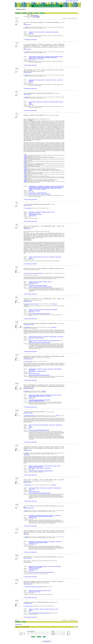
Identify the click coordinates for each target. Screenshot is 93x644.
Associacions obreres (39, 543)
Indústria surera (45, 515)
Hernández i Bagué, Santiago (29, 508)
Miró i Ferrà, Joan (32, 213)
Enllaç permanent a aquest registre (31, 40)
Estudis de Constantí (29, 362)
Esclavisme (38, 189)
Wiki (51, 642)
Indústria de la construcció (49, 609)
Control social (53, 395)
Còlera (34, 467)
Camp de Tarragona (32, 371)
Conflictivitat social (32, 542)
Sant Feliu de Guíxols (33, 518)
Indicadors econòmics (41, 57)
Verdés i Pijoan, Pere (27, 94)
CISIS (45, 642)
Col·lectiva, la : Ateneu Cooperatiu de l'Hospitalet (38, 285)
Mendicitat (48, 395)
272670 (25, 165)
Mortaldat (30, 467)
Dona (35, 282)
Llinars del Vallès (47, 468)
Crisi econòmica (48, 32)
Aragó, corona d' (41, 59)
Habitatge (37, 488)
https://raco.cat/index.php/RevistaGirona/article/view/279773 (40, 493)
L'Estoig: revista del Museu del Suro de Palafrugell (34, 587)
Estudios (44, 391)
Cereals (58, 80)
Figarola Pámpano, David (28, 603)
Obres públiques (42, 466)
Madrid (34, 397)
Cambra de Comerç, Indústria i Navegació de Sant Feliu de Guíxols (41, 572)
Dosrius (33, 468)
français (74, 1)
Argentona (37, 468)
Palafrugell (31, 610)
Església (55, 188)
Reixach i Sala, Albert (27, 49)
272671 (25, 167)
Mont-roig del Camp (32, 216)
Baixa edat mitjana (55, 32)
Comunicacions (27, 455)
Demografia (44, 591)
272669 (26, 163)
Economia (31, 257)
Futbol (36, 566)
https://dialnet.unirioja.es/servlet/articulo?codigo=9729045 (39, 400)
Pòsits (31, 120)
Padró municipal (60, 337)
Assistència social (32, 396)
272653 (26, 27)
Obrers (59, 466)
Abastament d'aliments (33, 516)
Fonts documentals (49, 466)
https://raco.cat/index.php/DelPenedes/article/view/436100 (39, 342)
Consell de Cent (40, 187)
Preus (53, 80)
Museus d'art (49, 212)
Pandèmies (45, 282)
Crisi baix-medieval (32, 32)
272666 (25, 158)
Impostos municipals (59, 57)
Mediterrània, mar (32, 311)
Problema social (43, 395)
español (71, 1)
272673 (25, 170)
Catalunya (35, 59)
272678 (26, 177)
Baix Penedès (31, 338)
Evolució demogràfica (45, 188)
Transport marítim (37, 188)
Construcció (43, 189)
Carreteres (36, 466)
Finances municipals (40, 32)
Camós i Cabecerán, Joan (28, 359)
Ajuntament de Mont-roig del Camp (35, 214)
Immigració (31, 282)
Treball (51, 188)
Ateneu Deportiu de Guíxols (34, 569)
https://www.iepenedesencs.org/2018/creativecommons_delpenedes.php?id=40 (43, 341)
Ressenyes (55, 304)
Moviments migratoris (33, 337)
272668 (25, 162)
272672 (25, 169)
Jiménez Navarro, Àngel (28, 584)
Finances (52, 187)
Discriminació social (36, 425)
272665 (25, 157)
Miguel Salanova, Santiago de (29, 388)
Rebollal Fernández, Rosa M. (34, 492)
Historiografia (39, 102)
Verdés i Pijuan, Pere (27, 24)
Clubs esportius (32, 566)
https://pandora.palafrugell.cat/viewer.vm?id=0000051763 (39, 613)
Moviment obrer (32, 543)
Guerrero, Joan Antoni (27, 205)
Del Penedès (27, 327)
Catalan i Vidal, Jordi (27, 229)
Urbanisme (42, 609)
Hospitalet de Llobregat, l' (33, 283)
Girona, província (32, 489)
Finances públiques (60, 186)
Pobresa (30, 395)
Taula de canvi (57, 187)
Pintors (53, 212)
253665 (26, 453)
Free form (76, 627)
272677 (25, 176)
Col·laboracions (54, 327)
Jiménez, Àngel (26, 534)
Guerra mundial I (38, 515)
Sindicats (46, 543)
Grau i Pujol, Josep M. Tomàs (29, 325)
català (77, 1)
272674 (25, 171)
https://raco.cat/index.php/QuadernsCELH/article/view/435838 (40, 287)
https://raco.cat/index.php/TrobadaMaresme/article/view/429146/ (41, 471)
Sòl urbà (57, 609)
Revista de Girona (28, 485)
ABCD (48, 642)
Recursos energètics (44, 425)
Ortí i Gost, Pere (32, 193)
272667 (26, 160)
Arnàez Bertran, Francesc (28, 413)
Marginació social (36, 395)
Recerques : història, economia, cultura (32, 304)
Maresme (42, 468)
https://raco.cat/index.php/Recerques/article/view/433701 (39, 314)
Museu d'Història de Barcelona (34, 194)
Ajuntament (44, 212)
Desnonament (50, 488)
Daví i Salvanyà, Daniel (28, 450)
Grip (34, 567)
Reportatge (54, 485)
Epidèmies (55, 466)
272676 (26, 174)
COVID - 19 (50, 282)
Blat (56, 80)
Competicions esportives (43, 566)
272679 (25, 180)
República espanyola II (40, 396)
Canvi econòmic (45, 257)
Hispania (27, 391)
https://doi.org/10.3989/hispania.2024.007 (36, 401)
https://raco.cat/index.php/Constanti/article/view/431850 (39, 375)
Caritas (30, 426)
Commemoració (51, 566)
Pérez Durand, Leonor (27, 482)
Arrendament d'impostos (50, 57)
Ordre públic (59, 395)
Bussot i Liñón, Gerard (27, 558)
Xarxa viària (31, 466)
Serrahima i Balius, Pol (28, 72)
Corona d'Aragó (54, 58)
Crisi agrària (44, 369)
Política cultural (32, 212)
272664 (26, 155)
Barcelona (31, 33)
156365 (26, 511)
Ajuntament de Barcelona (45, 194)
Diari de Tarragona (28, 208)
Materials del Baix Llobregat (30, 416)
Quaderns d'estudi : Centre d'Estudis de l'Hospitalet (34, 273)
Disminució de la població (54, 102)
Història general (58, 257)
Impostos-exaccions (32, 58)
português (67, 1)
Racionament (59, 515)
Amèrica (39, 592)
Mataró (30, 468)
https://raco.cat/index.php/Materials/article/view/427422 (39, 430)
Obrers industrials (41, 516)
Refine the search (36, 16)
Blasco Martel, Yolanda (28, 301)
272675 (25, 172)
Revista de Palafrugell (29, 606)
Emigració (49, 591)
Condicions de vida (43, 488)
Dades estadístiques (53, 337)
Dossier (57, 416)
